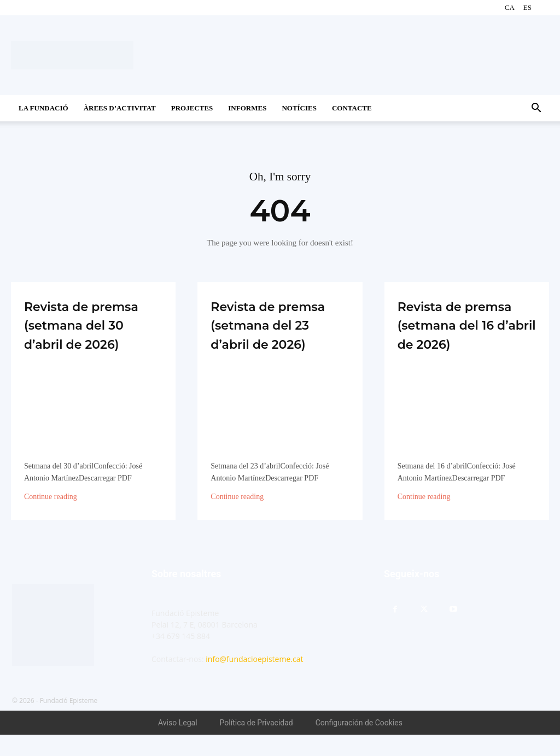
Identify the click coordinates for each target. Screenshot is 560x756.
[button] (536, 109)
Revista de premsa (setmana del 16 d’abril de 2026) (463, 336)
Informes (247, 108)
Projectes (192, 108)
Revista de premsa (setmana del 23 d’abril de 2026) (278, 336)
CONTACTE (352, 108)
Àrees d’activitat (120, 108)
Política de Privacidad (256, 744)
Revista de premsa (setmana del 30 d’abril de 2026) (92, 336)
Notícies (299, 108)
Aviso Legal (178, 744)
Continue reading (51, 518)
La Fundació (43, 108)
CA (510, 7)
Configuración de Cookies (359, 744)
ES (527, 7)
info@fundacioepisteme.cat (254, 680)
